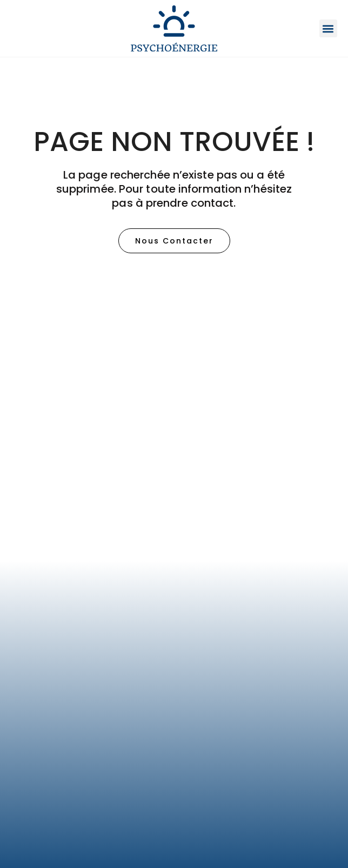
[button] (328, 28)
